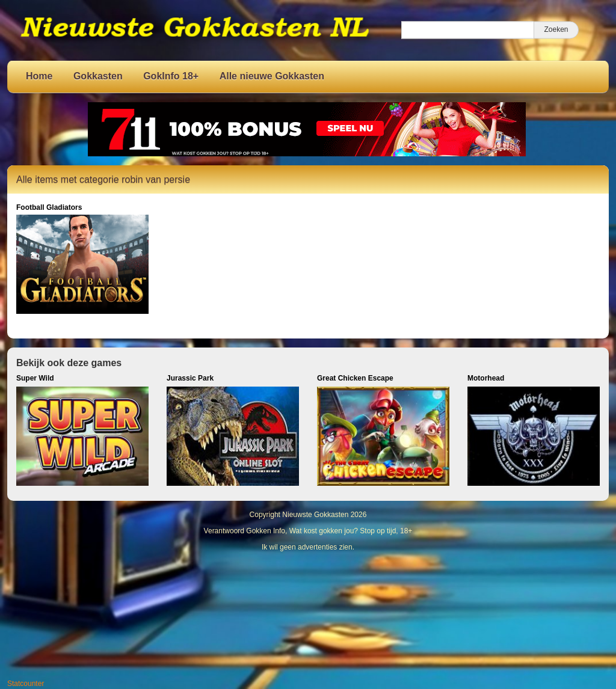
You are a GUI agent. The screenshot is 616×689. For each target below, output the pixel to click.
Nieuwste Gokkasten (315, 515)
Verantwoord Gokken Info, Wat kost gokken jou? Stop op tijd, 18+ (308, 531)
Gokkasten (98, 76)
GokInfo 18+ (171, 76)
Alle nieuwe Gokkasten (272, 76)
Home (39, 76)
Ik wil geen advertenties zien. (308, 547)
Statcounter (26, 684)
